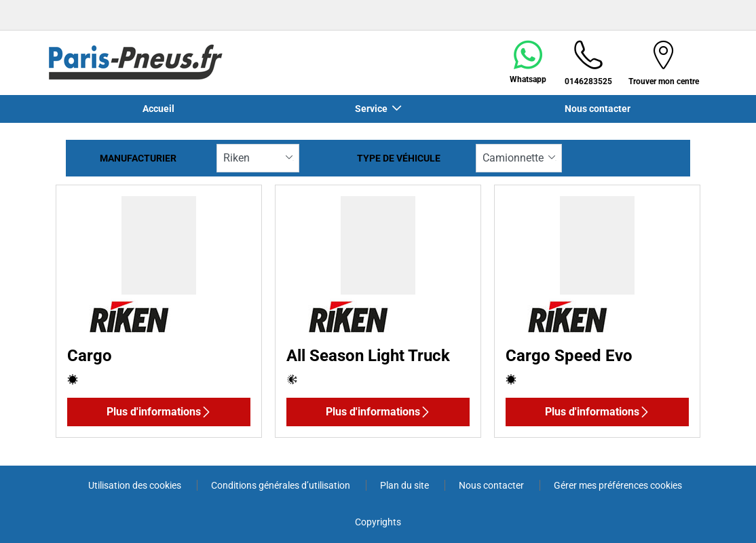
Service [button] (372, 109)
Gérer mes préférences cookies (618, 485)
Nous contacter (598, 109)
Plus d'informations (159, 412)
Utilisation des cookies (136, 485)
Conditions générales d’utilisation (282, 485)
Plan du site (405, 485)
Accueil (158, 109)
